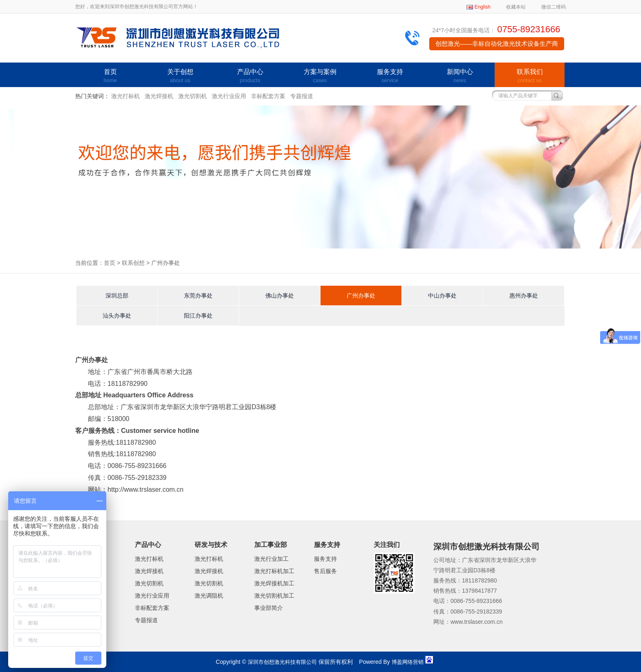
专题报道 (302, 96)
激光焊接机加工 (274, 583)
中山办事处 (442, 296)
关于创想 (180, 76)
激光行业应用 (229, 96)
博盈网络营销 (408, 662)
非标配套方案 (268, 96)
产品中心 (250, 76)
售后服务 (325, 571)
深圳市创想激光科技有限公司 (282, 662)
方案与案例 (320, 76)
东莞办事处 (198, 296)
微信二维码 (554, 7)
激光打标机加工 (274, 571)
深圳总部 (117, 296)
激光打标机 (126, 96)
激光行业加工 (271, 559)
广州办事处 (361, 296)
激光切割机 (193, 96)
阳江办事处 (198, 316)
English (483, 7)
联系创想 (133, 263)
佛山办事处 (280, 296)
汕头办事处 (117, 316)
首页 (110, 76)
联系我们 (530, 76)
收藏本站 (516, 7)
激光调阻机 (209, 596)
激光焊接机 (159, 96)
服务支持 (390, 76)
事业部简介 (269, 608)
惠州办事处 (524, 296)
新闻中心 (460, 76)
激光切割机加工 (274, 596)
